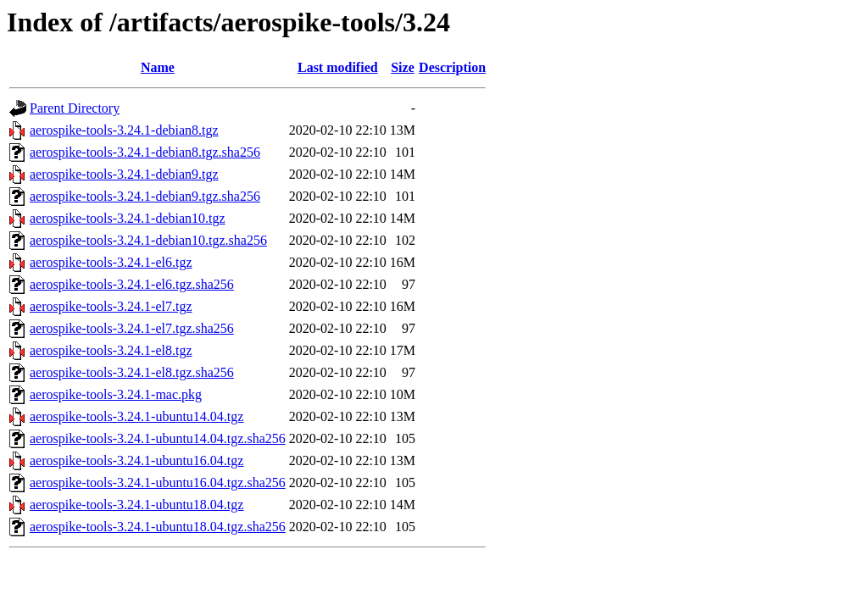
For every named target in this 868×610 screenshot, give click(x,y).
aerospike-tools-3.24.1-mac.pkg (116, 394)
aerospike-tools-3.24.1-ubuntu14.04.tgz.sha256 (158, 438)
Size (403, 67)
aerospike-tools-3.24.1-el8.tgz (111, 350)
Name (158, 67)
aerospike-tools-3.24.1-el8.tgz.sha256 (132, 372)
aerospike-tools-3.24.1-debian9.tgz (124, 174)
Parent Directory (75, 108)
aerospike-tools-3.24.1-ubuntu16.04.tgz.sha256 (158, 482)
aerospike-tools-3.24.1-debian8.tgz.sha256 (145, 152)
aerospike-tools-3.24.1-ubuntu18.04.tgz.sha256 (158, 527)
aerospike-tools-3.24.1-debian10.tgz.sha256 (148, 240)
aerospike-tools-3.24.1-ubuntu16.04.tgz (136, 460)
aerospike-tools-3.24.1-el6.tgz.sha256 (132, 284)
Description (452, 67)
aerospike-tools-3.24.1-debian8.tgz (124, 130)
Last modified (338, 67)
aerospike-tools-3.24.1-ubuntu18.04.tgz (136, 505)
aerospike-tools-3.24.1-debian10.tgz (128, 218)
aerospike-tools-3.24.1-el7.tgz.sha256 (132, 328)
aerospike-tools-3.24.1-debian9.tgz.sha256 (145, 196)
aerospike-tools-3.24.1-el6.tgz (111, 262)
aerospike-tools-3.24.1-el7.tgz (111, 306)
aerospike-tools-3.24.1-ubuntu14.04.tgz (136, 416)
